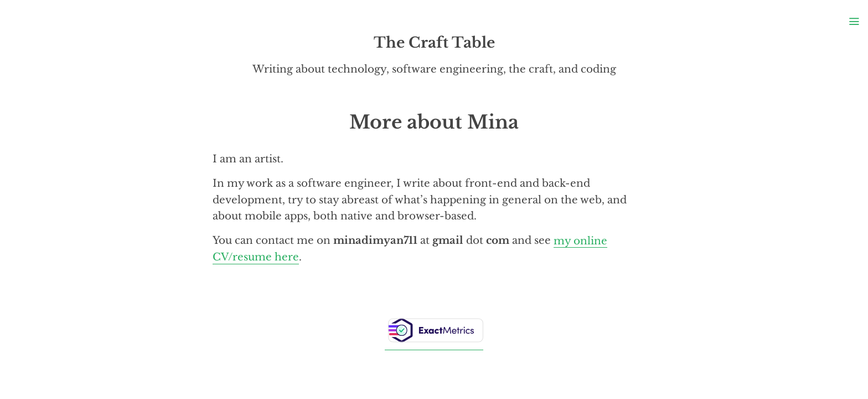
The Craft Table (434, 43)
